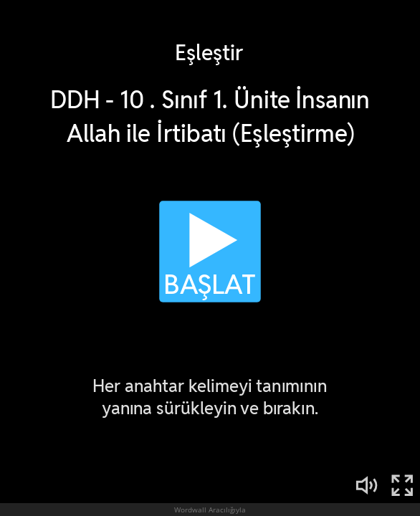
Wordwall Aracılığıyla (210, 510)
